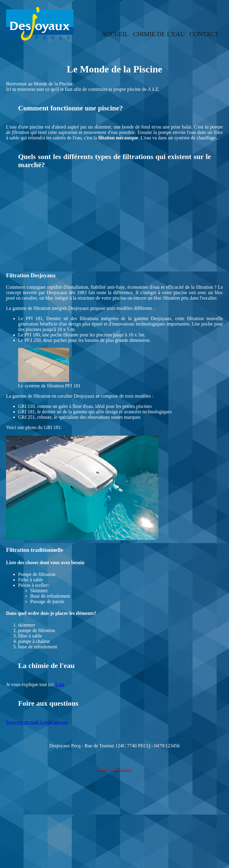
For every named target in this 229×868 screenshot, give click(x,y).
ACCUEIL (115, 34)
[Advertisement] (114, 223)
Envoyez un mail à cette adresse (37, 722)
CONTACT (204, 34)
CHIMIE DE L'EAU (159, 34)
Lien (60, 684)
